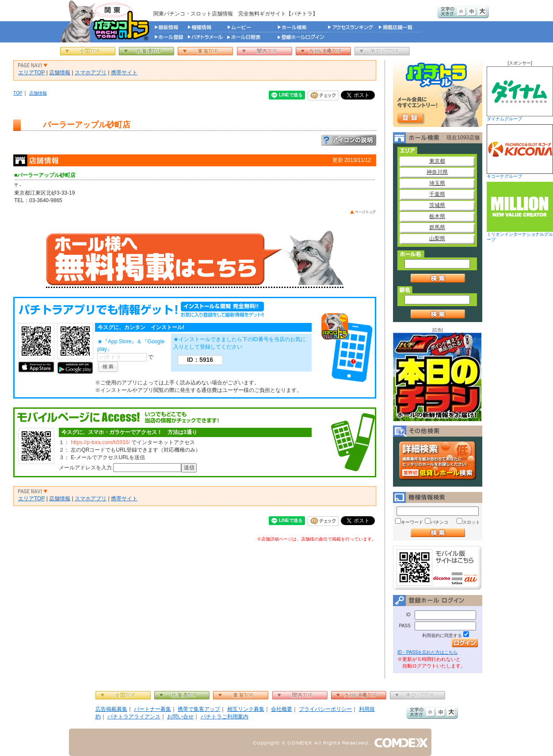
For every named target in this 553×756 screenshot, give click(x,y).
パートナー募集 (153, 709)
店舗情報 (60, 73)
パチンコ (439, 522)
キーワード (412, 522)
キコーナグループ (520, 152)
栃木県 (437, 216)
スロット (471, 522)
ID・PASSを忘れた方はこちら (427, 652)
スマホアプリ (91, 73)
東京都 (437, 161)
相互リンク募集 (246, 709)
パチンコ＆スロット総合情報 (107, 21)
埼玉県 (437, 183)
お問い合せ (180, 717)
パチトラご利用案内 (225, 717)
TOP (18, 93)
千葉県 (437, 194)
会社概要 (282, 709)
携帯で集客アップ (199, 709)
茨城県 (437, 205)
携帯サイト (124, 73)
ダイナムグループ (520, 94)
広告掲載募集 (111, 709)
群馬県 (437, 227)
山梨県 (437, 238)
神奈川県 (437, 172)
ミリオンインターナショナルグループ (520, 212)
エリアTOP (31, 73)
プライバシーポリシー (325, 709)
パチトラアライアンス (134, 717)
